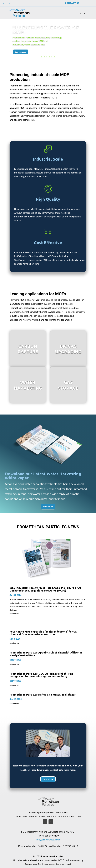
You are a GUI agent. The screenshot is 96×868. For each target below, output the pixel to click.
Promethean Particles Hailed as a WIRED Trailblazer (43, 694)
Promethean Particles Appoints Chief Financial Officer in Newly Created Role (46, 654)
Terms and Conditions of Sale (30, 816)
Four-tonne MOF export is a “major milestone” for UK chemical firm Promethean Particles (43, 633)
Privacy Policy (46, 812)
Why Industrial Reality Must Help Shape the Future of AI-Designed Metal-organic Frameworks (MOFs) (46, 589)
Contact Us (72, 3)
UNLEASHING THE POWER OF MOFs (46, 32)
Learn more (21, 54)
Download (48, 506)
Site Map (33, 812)
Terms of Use (62, 812)
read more (14, 613)
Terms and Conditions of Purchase (63, 816)
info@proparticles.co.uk (48, 840)
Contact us (48, 779)
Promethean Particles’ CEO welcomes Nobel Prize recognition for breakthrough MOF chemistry (41, 675)
